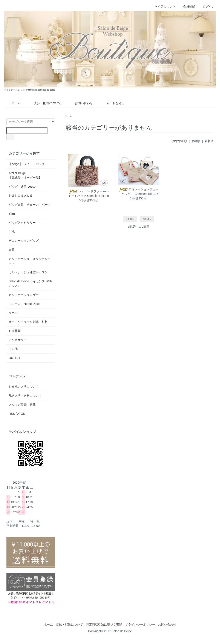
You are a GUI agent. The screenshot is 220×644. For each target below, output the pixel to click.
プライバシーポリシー (140, 624)
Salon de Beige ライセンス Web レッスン (30, 283)
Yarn (12, 214)
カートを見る (112, 103)
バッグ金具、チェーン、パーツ (30, 205)
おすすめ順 (180, 141)
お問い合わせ (81, 103)
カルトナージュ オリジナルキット (30, 261)
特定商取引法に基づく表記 (104, 624)
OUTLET (15, 358)
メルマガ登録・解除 (22, 405)
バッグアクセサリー (22, 223)
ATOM (21, 414)
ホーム (13, 103)
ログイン (206, 6)
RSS (12, 414)
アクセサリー (18, 340)
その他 (13, 349)
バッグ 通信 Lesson (23, 187)
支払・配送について (45, 103)
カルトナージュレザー (24, 295)
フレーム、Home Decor (25, 304)
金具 (12, 250)
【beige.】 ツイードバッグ (27, 164)
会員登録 (187, 6)
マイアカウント (163, 6)
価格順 (196, 141)
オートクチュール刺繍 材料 (28, 322)
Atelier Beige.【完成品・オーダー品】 (25, 175)
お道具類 (15, 331)
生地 (12, 232)
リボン (13, 313)
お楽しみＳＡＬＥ (21, 196)
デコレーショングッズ (24, 241)
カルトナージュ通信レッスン (28, 272)
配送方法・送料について (25, 396)
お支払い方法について (24, 387)
